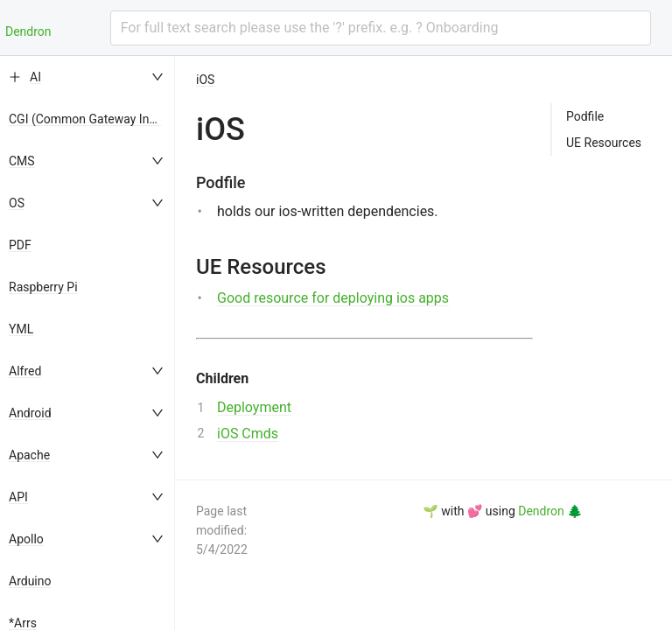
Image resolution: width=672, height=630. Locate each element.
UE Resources (604, 143)
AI (35, 77)
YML (21, 329)
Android (30, 413)
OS (17, 203)
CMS (22, 161)
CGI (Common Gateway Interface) (100, 119)
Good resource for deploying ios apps (333, 298)
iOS (205, 80)
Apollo (26, 539)
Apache (29, 455)
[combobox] (381, 28)
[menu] (87, 343)
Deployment (254, 407)
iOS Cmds (248, 434)
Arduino (30, 581)
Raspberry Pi (43, 287)
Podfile (585, 116)
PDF (20, 245)
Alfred (25, 371)
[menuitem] (87, 77)
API (18, 497)
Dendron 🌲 (550, 511)
